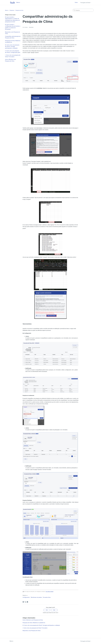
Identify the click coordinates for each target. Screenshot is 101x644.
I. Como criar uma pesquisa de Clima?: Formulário (13, 56)
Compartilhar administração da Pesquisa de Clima (13, 37)
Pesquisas (12, 10)
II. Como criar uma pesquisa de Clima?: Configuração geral (13, 52)
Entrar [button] (76, 2)
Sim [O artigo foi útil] (47, 610)
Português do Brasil (86, 3)
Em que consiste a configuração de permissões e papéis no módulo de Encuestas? (13, 27)
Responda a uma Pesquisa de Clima (12, 33)
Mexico (7, 10)
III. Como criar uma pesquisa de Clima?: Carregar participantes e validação (12, 47)
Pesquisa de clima (19, 10)
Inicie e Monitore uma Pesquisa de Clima (10, 60)
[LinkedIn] (27, 602)
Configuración (26, 597)
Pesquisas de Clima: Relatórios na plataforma (13, 41)
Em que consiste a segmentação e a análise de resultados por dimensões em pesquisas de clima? (12, 19)
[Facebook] (23, 602)
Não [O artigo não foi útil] (54, 610)
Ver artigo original (49, 592)
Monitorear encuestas (36, 597)
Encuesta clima (47, 597)
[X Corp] (25, 602)
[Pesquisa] (83, 10)
